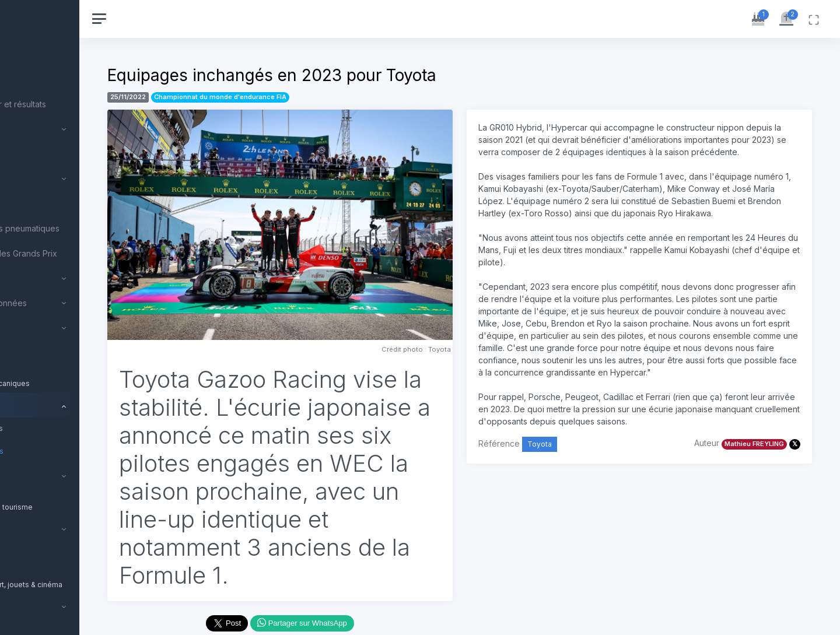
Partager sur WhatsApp (358, 625)
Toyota (577, 481)
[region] (77, 317)
